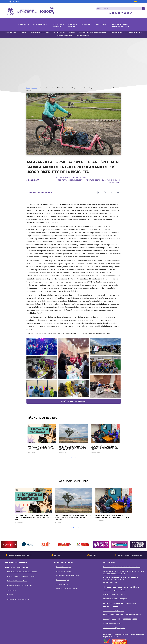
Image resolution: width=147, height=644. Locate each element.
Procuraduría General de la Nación (68, 576)
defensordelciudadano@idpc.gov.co (115, 599)
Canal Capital (12, 590)
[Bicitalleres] (42, 347)
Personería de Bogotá (63, 571)
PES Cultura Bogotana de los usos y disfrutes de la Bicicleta (82, 180)
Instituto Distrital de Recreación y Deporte (21, 576)
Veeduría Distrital (62, 584)
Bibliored (10, 595)
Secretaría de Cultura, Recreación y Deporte (22, 572)
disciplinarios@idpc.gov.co (112, 623)
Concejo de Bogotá (63, 580)
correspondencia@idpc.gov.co (114, 611)
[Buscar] (144, 9)
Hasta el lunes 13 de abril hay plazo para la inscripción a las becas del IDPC (41, 448)
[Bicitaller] (42, 389)
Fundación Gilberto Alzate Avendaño (19, 585)
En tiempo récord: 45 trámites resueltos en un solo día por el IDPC (104, 448)
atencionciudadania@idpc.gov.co (114, 594)
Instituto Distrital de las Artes (17, 581)
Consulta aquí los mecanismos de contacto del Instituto (122, 567)
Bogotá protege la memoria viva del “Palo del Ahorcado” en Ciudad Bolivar (73, 448)
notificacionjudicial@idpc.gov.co (114, 628)
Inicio (28, 88)
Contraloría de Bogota (64, 567)
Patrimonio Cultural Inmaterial (75, 178)
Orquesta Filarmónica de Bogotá (18, 599)
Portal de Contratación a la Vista (67, 589)
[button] (98, 193)
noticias (34, 88)
